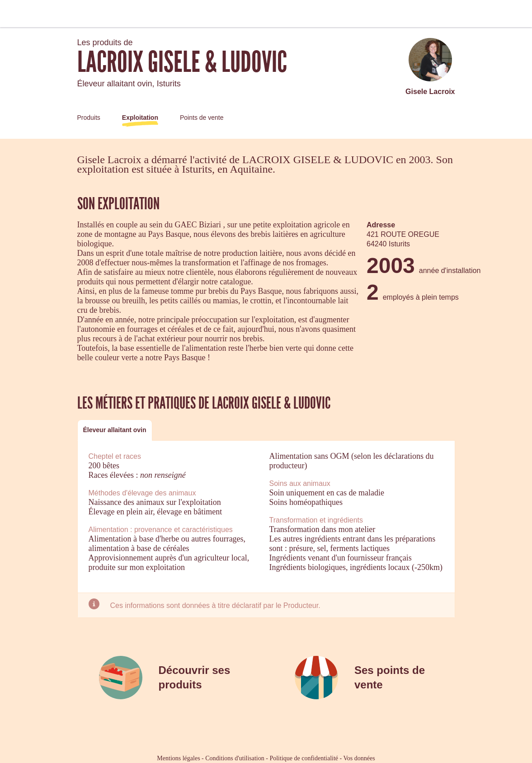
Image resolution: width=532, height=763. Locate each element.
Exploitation (140, 118)
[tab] (115, 430)
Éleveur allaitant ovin (115, 430)
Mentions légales (178, 758)
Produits (89, 118)
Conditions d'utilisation (235, 758)
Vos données (359, 758)
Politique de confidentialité (304, 758)
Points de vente (202, 118)
